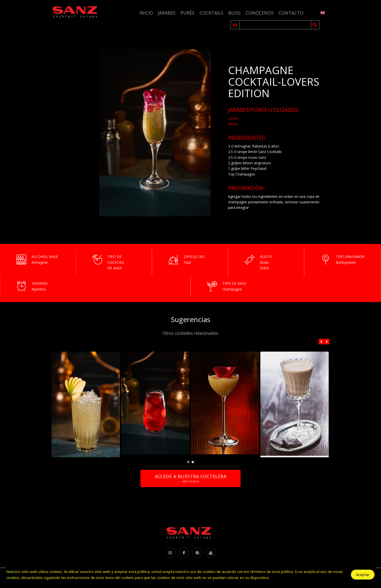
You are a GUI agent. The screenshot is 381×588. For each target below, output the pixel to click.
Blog (234, 13)
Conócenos (260, 13)
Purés (187, 13)
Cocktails (211, 13)
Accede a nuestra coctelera (190, 478)
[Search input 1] (275, 25)
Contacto (291, 13)
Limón (233, 118)
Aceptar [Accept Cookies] (363, 574)
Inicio (146, 13)
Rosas (233, 124)
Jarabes (167, 13)
